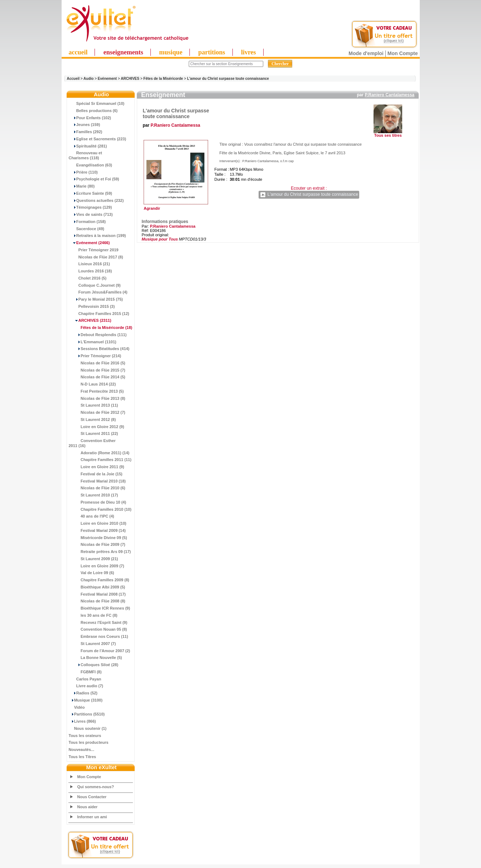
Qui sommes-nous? (96, 787)
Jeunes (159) (85, 125)
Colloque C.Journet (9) (95, 285)
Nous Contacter (92, 797)
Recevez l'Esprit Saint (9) (98, 622)
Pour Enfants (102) (90, 118)
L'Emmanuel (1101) (93, 342)
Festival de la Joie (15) (96, 474)
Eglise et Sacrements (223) (98, 139)
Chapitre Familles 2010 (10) (100, 509)
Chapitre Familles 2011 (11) (100, 460)
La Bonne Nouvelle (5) (95, 658)
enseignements (123, 52)
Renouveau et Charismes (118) (85, 155)
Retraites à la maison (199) (97, 236)
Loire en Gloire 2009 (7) (97, 566)
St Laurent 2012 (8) (92, 420)
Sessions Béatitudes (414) (99, 349)
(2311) (90, 320)
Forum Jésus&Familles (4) (98, 292)
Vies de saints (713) (91, 214)
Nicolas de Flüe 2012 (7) (97, 412)
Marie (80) (82, 186)
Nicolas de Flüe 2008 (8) (97, 601)
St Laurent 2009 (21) (93, 559)
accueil (78, 52)
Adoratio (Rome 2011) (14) (99, 453)
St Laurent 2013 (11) (93, 405)
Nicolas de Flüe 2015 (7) (97, 370)
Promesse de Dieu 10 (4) (98, 502)
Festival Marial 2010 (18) (97, 481)
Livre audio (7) (86, 686)
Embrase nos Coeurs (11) (98, 636)
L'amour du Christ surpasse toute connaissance (228, 79)
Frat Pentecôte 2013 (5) (96, 391)
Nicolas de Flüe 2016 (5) (97, 363)
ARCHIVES (130, 79)
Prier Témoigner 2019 (94, 250)
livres (249, 52)
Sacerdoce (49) (87, 229)
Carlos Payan (85, 679)
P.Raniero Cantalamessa (389, 95)
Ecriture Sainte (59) (91, 193)
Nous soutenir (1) (88, 728)
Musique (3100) (86, 700)
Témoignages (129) (90, 207)
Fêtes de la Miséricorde (163, 79)
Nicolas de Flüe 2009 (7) (97, 544)
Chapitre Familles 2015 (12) (99, 314)
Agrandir (175, 207)
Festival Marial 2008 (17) (97, 594)
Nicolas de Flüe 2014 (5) (97, 377)
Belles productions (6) (93, 111)
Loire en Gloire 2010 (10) (98, 523)
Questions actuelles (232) (96, 200)
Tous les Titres (83, 757)
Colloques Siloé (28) (94, 665)
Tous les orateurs (85, 736)
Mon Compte (403, 53)
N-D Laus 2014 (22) (92, 384)
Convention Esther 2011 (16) (92, 443)
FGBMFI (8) (85, 672)
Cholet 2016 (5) (88, 278)
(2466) (89, 243)
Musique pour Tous (160, 239)
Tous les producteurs (89, 742)
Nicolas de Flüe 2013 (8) (97, 398)
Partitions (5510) (87, 714)
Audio (88, 79)
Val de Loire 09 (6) (92, 573)
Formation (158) (87, 222)
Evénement (107, 79)
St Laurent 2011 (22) (93, 433)
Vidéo (77, 707)
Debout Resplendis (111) (98, 335)
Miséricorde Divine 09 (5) (98, 538)
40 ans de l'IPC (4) (92, 516)
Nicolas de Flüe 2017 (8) (96, 257)
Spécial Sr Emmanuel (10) (97, 103)
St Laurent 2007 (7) (92, 644)
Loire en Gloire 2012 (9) (97, 427)
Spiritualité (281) (88, 146)
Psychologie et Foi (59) (94, 179)
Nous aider (88, 807)
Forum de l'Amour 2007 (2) (100, 651)
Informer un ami (92, 817)
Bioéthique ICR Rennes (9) (100, 608)
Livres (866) (82, 721)
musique (171, 52)
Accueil (73, 79)
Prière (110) (83, 172)
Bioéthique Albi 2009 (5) (97, 587)
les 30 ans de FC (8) (93, 615)
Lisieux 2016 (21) (89, 264)
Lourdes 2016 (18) (90, 271)
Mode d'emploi (366, 53)
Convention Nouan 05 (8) (98, 629)
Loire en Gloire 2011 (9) (97, 467)
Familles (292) (86, 132)
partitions (212, 52)
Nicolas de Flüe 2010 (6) (97, 488)
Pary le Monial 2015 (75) (96, 299)
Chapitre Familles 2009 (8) (99, 580)
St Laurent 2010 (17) (93, 495)
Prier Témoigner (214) (95, 356)
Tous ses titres (388, 135)
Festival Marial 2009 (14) (97, 530)
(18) (101, 328)
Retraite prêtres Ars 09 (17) (100, 552)
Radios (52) (83, 693)
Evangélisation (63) (91, 165)
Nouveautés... (82, 750)
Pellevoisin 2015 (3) (92, 306)
